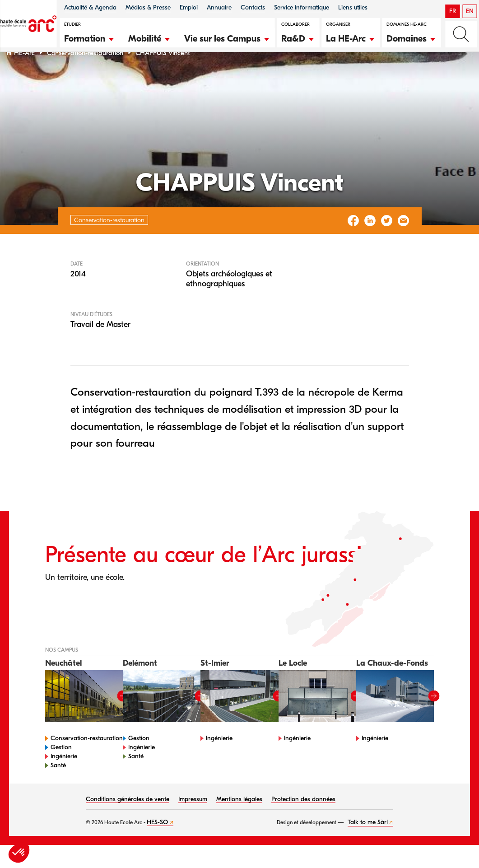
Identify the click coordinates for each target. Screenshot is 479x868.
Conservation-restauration (85, 76)
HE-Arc (24, 76)
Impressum (193, 822)
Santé (58, 788)
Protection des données (303, 822)
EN (470, 11)
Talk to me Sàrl (368, 845)
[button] (89, 37)
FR (453, 11)
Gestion (61, 770)
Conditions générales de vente (128, 822)
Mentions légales (239, 822)
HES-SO (157, 845)
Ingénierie (64, 779)
